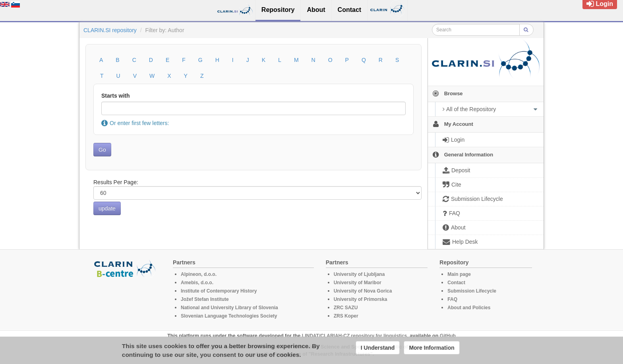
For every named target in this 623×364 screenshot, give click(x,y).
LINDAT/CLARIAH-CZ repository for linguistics (354, 336)
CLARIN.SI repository (110, 30)
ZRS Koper (346, 316)
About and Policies (469, 308)
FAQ (452, 299)
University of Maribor (358, 283)
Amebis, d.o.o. (197, 283)
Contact (456, 283)
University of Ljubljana (359, 274)
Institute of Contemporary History (219, 291)
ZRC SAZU (346, 308)
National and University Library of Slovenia (229, 308)
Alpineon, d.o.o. (199, 274)
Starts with (116, 96)
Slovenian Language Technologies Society (229, 316)
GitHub (448, 336)
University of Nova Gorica (363, 291)
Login (600, 4)
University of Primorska (361, 299)
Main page (459, 274)
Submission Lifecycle (472, 291)
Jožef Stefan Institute (205, 299)
